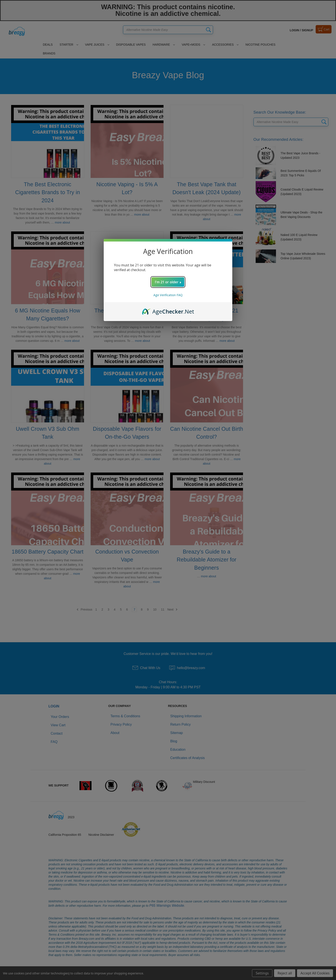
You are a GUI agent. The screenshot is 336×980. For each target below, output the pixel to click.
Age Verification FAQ (168, 295)
